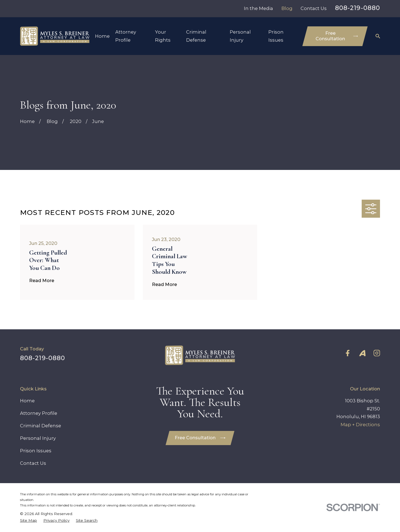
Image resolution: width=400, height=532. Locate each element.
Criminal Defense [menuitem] (196, 36)
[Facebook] (348, 353)
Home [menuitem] (102, 36)
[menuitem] (28, 520)
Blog (287, 8)
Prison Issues (36, 451)
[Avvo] (362, 353)
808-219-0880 (357, 8)
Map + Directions (360, 425)
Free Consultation (337, 36)
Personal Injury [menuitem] (240, 36)
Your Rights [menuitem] (163, 36)
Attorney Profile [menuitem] (126, 36)
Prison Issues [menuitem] (276, 36)
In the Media (258, 8)
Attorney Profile (39, 413)
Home (27, 401)
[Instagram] (377, 353)
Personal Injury (38, 438)
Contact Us (314, 8)
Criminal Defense (41, 426)
